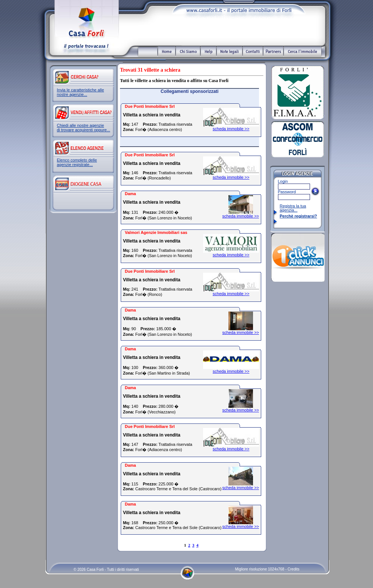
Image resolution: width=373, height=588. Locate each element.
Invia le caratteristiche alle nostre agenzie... (81, 92)
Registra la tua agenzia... (293, 208)
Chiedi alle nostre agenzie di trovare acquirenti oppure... (84, 128)
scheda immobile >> (231, 129)
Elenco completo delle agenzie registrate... (77, 162)
